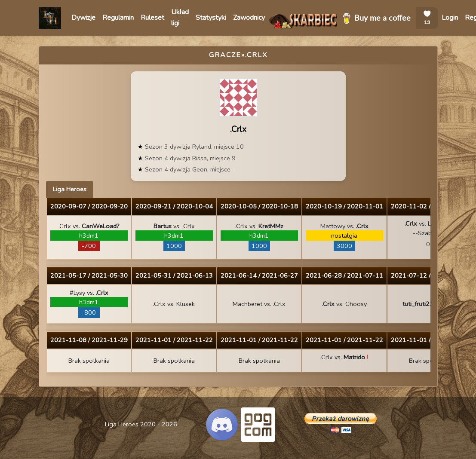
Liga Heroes (70, 189)
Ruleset (152, 18)
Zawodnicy (249, 18)
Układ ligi (180, 18)
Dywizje (83, 18)
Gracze (225, 55)
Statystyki (211, 18)
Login (450, 18)
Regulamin (118, 18)
